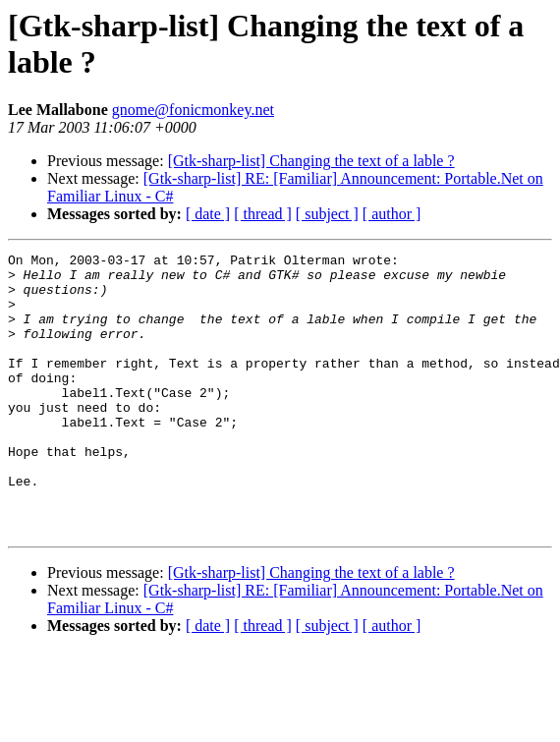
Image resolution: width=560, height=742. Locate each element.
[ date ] (208, 214)
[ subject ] (327, 214)
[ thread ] (263, 214)
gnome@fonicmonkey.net (193, 110)
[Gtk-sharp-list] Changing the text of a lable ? (311, 161)
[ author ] (392, 214)
